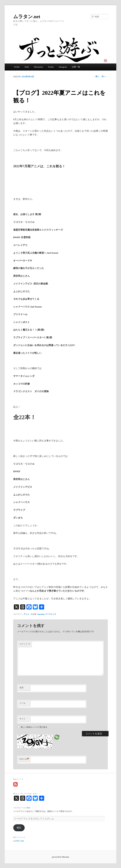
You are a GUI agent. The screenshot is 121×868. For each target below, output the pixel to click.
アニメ (26, 614)
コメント (25, 644)
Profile (17, 67)
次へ (105, 76)
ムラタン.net (27, 17)
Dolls (27, 67)
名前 (21, 688)
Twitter (51, 67)
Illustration (39, 67)
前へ (96, 76)
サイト (22, 719)
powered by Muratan (60, 857)
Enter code (24, 759)
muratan (41, 614)
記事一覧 (76, 67)
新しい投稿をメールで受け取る (34, 727)
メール (22, 703)
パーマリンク (51, 614)
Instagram (63, 67)
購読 (19, 828)
